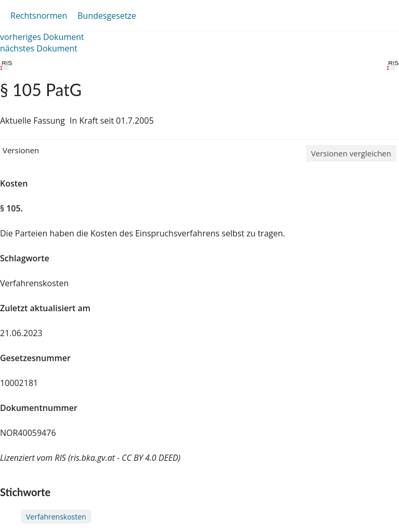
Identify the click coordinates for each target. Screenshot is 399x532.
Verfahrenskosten (56, 517)
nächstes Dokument (39, 48)
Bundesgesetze (107, 16)
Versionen (21, 150)
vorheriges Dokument (42, 37)
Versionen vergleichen (351, 153)
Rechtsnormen (39, 16)
